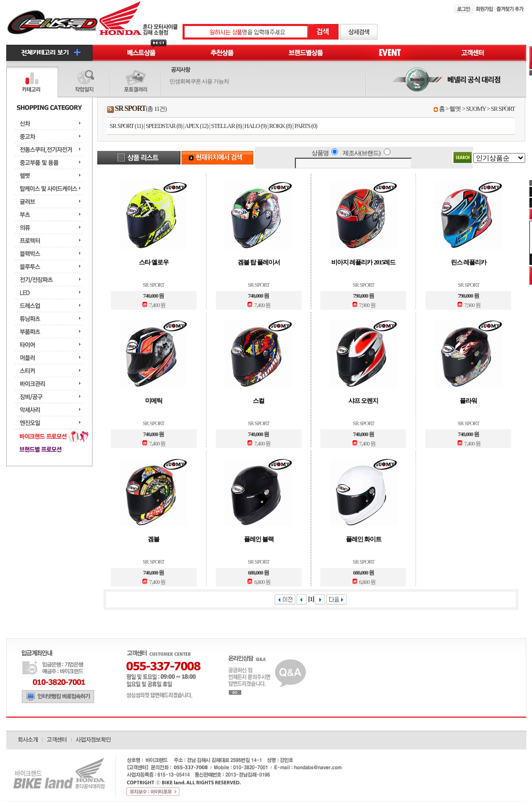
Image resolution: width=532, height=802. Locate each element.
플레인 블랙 (259, 539)
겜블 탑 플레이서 (259, 262)
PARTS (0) (306, 126)
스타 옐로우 (154, 262)
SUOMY (476, 109)
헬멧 (455, 109)
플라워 (468, 401)
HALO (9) (255, 126)
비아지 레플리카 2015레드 (363, 262)
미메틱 (154, 401)
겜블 (153, 539)
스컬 (258, 401)
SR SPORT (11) (126, 126)
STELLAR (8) (226, 126)
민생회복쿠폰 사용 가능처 (199, 81)
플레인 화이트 (364, 539)
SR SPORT (503, 109)
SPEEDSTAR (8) (164, 126)
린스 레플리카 (469, 262)
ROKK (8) (281, 126)
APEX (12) (196, 126)
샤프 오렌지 (363, 401)
